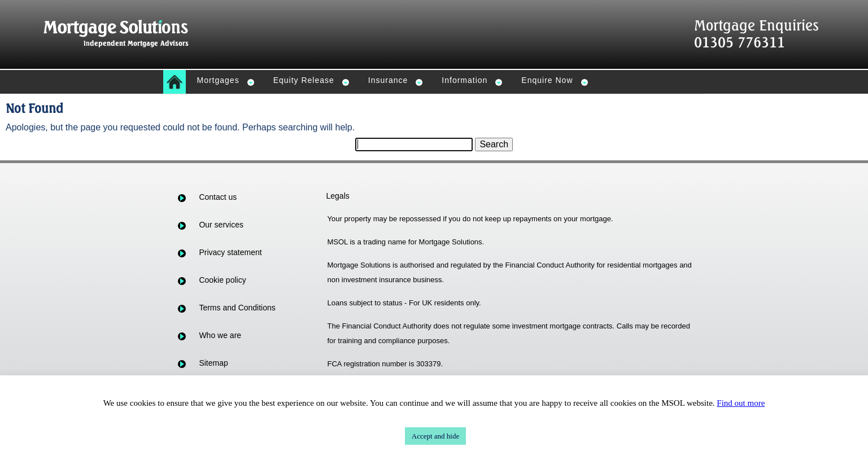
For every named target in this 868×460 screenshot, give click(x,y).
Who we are (220, 335)
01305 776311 (740, 42)
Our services (221, 225)
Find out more (741, 403)
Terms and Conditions (237, 308)
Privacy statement (230, 252)
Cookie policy (222, 280)
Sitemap (213, 363)
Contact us (218, 197)
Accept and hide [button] (435, 436)
